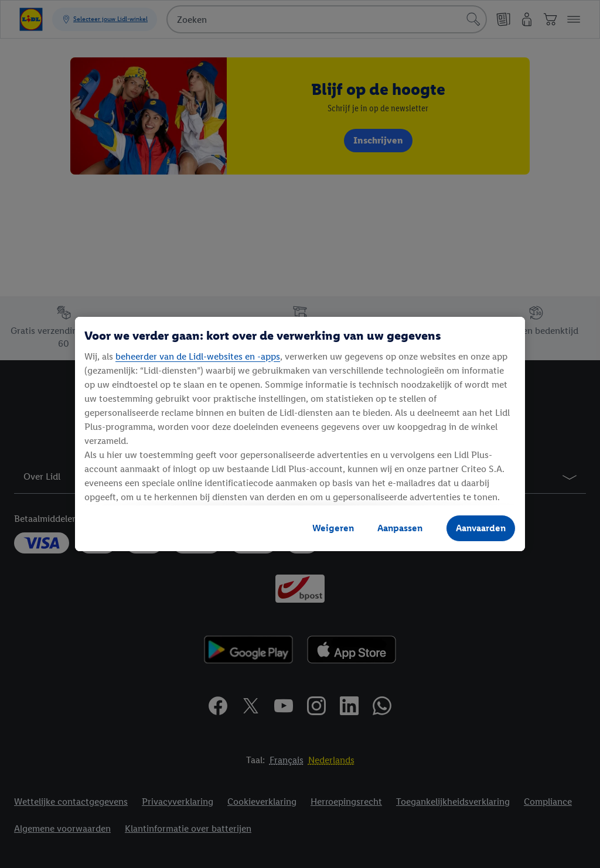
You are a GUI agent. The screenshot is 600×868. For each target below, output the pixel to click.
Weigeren (333, 528)
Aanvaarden (481, 528)
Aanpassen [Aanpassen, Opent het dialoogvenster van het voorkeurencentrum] (400, 528)
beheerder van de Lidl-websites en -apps (198, 356)
